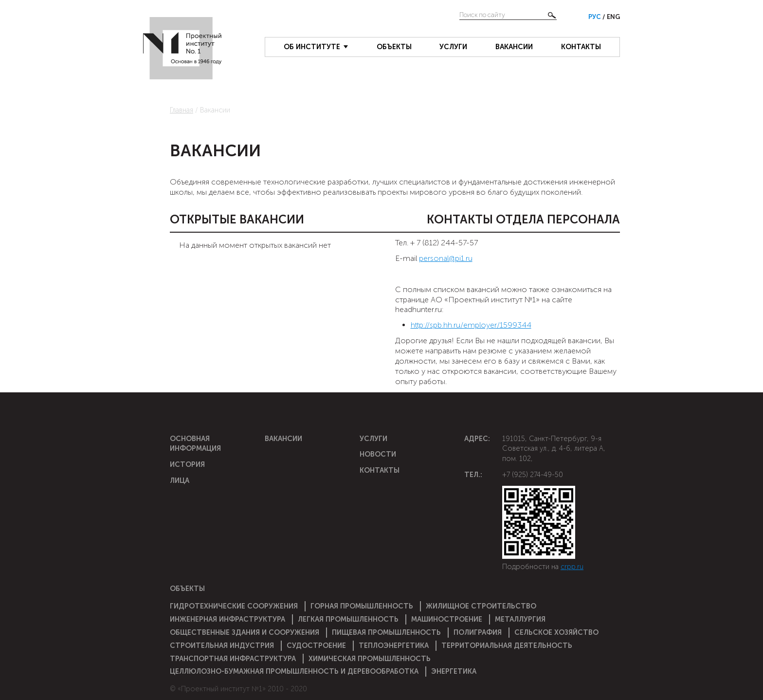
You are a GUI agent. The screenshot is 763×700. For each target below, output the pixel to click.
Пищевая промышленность (386, 632)
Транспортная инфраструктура (233, 659)
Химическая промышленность (370, 659)
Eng (613, 17)
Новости (378, 454)
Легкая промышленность (348, 619)
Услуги (453, 47)
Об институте (312, 47)
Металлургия (520, 619)
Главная (182, 110)
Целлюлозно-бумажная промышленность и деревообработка (294, 671)
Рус (595, 17)
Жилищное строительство (481, 606)
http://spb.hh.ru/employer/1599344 (471, 325)
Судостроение (316, 645)
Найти (552, 15)
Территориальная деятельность (507, 645)
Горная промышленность (362, 606)
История (187, 464)
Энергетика (454, 671)
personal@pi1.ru (446, 258)
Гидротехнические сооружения (234, 606)
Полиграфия (478, 632)
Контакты (581, 47)
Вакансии (514, 47)
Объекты (394, 47)
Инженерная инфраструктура (227, 619)
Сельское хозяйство (556, 632)
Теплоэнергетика (394, 645)
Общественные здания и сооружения (245, 632)
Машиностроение (447, 619)
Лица (180, 480)
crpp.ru (572, 567)
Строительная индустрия (222, 645)
